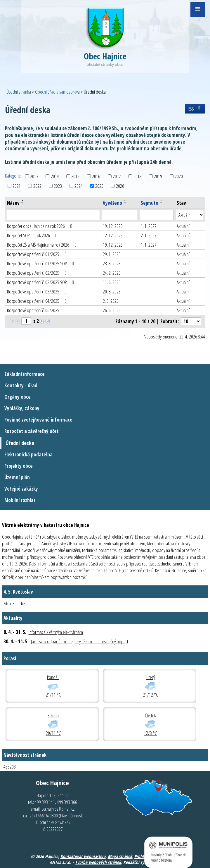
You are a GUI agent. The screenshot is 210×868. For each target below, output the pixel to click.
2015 (75, 176)
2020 (179, 176)
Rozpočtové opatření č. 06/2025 (38, 310)
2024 (79, 186)
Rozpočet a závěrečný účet (32, 431)
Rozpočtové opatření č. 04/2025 (38, 301)
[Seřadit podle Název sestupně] (23, 203)
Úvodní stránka (19, 92)
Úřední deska (20, 443)
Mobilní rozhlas (20, 500)
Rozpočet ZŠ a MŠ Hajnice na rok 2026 (43, 245)
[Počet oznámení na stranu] (191, 321)
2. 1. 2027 (149, 235)
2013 (34, 176)
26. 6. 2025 (112, 310)
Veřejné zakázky (21, 489)
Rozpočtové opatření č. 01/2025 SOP (42, 263)
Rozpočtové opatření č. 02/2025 (38, 273)
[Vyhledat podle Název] (53, 215)
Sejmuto (150, 203)
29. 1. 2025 (112, 254)
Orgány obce (18, 397)
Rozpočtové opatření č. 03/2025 (38, 292)
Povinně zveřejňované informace (38, 420)
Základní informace (25, 374)
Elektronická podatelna (28, 454)
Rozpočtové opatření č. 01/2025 (38, 254)
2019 (158, 176)
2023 (58, 186)
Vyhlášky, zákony (22, 408)
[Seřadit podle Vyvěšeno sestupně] (125, 203)
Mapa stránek (120, 856)
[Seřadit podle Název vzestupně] (23, 201)
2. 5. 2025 (111, 301)
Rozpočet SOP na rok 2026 (33, 235)
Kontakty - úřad (21, 385)
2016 (96, 176)
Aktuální (183, 226)
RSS (195, 109)
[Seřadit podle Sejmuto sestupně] (162, 203)
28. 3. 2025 (112, 263)
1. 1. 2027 (149, 226)
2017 (117, 176)
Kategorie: (13, 176)
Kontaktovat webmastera (83, 856)
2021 (17, 186)
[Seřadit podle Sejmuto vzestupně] (162, 201)
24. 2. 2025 (112, 273)
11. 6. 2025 (112, 282)
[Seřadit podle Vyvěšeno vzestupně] (125, 201)
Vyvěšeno (112, 203)
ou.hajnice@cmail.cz (58, 809)
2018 (138, 176)
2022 (37, 186)
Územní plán (17, 477)
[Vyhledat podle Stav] (190, 215)
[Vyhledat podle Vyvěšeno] (120, 215)
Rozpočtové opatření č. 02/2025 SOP (42, 282)
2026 (120, 186)
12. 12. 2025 (113, 235)
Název (13, 203)
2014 (55, 176)
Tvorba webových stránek (98, 862)
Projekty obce (19, 466)
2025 (99, 186)
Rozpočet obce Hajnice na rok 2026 (41, 226)
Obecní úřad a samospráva (57, 92)
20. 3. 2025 (112, 292)
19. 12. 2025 (113, 226)
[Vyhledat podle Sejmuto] (157, 215)
